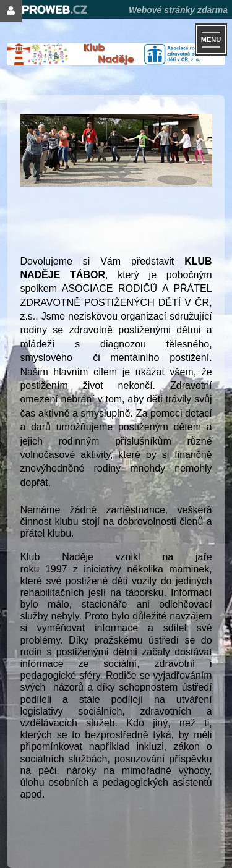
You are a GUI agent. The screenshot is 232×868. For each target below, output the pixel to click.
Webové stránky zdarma (178, 10)
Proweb (46, 10)
